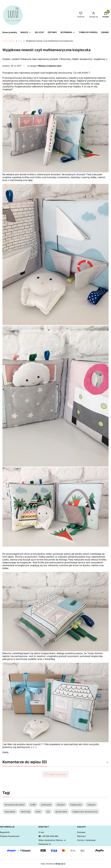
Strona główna (9, 41)
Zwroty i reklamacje (86, 840)
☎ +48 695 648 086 (48, 836)
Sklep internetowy (52, 864)
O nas (41, 832)
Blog (20, 41)
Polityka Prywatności (10, 836)
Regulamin (5, 832)
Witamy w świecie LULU (50, 66)
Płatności (81, 836)
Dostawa (81, 832)
